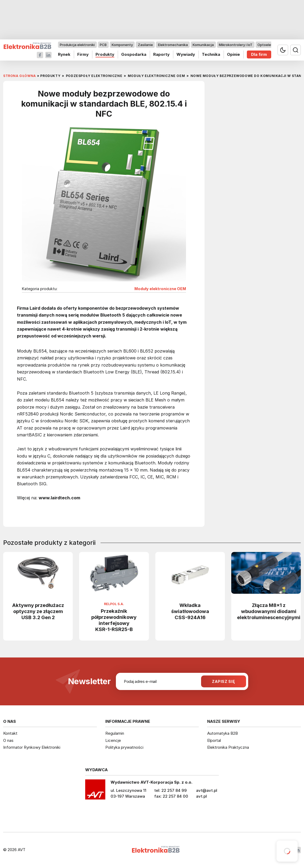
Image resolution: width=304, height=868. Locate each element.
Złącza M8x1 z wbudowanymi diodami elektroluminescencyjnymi (269, 611)
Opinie (233, 54)
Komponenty (122, 45)
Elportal (214, 740)
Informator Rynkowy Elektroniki (32, 747)
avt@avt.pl (207, 790)
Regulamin (115, 733)
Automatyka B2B (223, 733)
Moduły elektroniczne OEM (160, 289)
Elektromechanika (173, 45)
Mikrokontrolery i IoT (236, 45)
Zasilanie (145, 45)
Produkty (105, 54)
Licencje (113, 740)
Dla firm (259, 54)
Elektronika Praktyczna (228, 747)
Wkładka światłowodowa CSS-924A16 (190, 611)
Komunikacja (203, 45)
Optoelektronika (271, 45)
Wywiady (186, 54)
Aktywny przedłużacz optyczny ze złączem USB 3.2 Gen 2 (38, 611)
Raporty (161, 54)
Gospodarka (134, 54)
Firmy (83, 54)
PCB (103, 45)
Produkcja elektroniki (77, 45)
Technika (211, 54)
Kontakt (10, 733)
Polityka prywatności (124, 747)
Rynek (64, 54)
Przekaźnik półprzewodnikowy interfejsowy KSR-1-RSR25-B (114, 620)
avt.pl (201, 796)
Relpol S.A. (114, 604)
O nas (8, 740)
